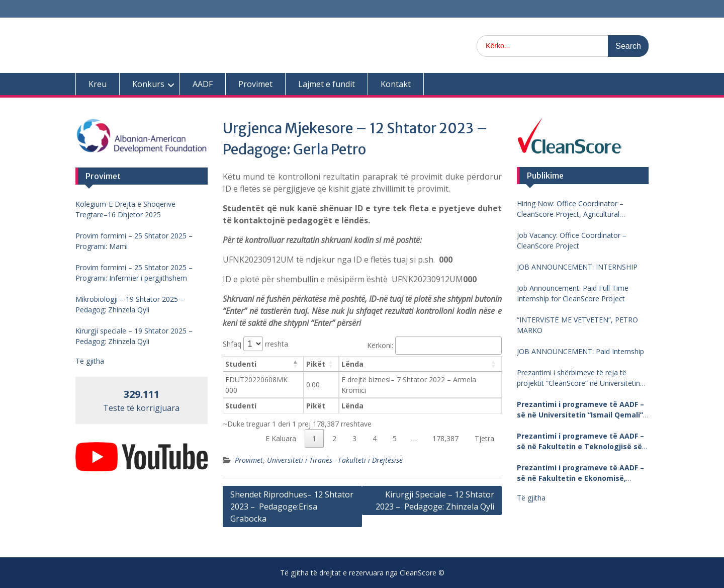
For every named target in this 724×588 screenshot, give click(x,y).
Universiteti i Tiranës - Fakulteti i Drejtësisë (335, 460)
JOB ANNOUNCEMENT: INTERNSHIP (577, 267)
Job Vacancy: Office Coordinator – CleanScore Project (572, 240)
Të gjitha (531, 498)
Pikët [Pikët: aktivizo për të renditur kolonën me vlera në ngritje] (316, 364)
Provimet (255, 84)
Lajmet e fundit (327, 84)
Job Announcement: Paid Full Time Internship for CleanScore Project (573, 293)
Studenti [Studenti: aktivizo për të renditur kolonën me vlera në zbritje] (241, 364)
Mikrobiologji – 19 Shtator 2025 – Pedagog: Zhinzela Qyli (130, 304)
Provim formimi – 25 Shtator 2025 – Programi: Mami (134, 241)
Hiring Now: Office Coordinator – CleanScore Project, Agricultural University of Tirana (570, 209)
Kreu (98, 84)
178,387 (445, 438)
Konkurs (148, 84)
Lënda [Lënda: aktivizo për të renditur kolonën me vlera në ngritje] (352, 364)
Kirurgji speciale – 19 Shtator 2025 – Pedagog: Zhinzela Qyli (134, 336)
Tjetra (484, 438)
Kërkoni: (434, 345)
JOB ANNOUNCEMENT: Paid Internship (580, 351)
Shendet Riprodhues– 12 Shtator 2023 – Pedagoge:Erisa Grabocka (292, 507)
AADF (203, 84)
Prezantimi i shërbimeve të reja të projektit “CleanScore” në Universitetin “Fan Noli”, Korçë (578, 378)
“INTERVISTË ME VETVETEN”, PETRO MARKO (577, 325)
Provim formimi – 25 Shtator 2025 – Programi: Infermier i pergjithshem (134, 273)
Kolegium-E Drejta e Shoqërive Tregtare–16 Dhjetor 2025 (125, 209)
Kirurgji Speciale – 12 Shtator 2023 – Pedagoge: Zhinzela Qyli (435, 500)
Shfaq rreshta (255, 344)
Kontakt (396, 84)
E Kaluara (281, 438)
